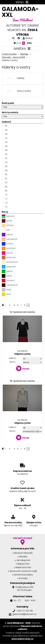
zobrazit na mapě (23, 538)
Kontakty (23, 578)
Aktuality (23, 557)
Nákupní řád (23, 564)
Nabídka (24, 54)
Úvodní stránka (9, 54)
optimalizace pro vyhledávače (27, 636)
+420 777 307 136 (24, 611)
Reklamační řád (23, 567)
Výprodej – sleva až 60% (13, 57)
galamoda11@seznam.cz (24, 614)
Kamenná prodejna (23, 575)
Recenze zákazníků (23, 553)
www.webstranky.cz (22, 639)
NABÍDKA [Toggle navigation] (22, 49)
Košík (23, 43)
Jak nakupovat (23, 560)
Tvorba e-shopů (13, 633)
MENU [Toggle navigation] (22, 2)
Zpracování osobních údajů (23, 571)
